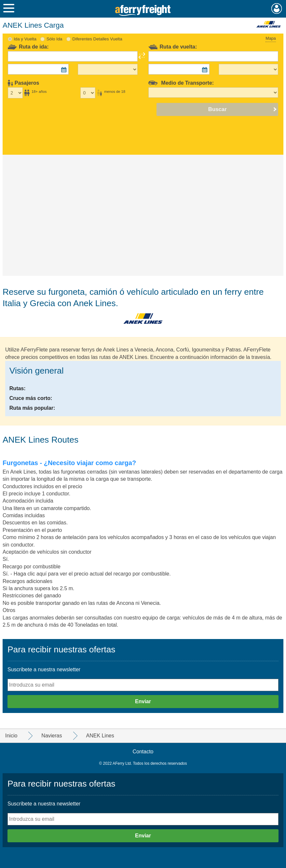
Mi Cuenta (277, 8)
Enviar (143, 701)
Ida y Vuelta (25, 39)
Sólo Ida (54, 39)
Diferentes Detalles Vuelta (97, 39)
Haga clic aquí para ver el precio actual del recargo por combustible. (92, 574)
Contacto (143, 752)
